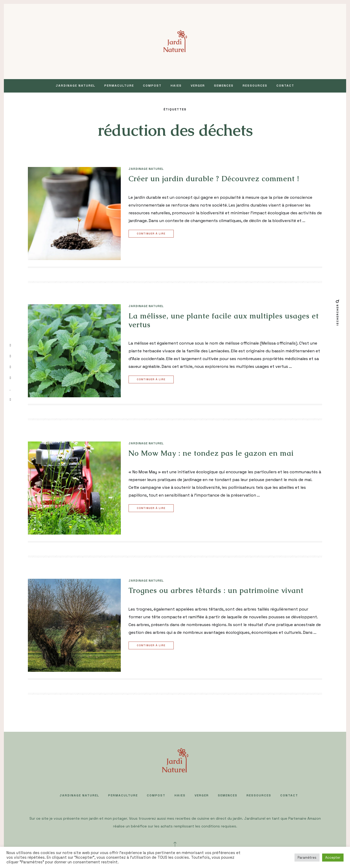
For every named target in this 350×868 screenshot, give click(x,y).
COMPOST (152, 86)
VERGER (198, 86)
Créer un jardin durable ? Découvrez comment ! (214, 179)
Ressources (255, 86)
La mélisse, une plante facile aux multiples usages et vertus (224, 320)
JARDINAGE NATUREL (75, 86)
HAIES (176, 86)
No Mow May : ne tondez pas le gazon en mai (212, 453)
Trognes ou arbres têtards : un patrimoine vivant (216, 590)
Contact (285, 86)
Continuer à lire (152, 234)
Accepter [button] (333, 858)
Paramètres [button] (307, 858)
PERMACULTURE (119, 86)
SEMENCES (224, 86)
